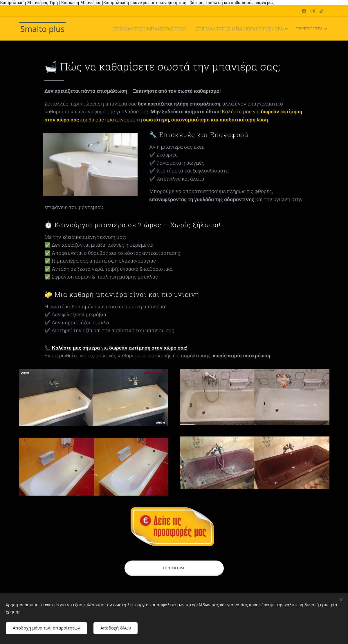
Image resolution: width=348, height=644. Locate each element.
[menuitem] (127, 29)
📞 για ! (116, 348)
